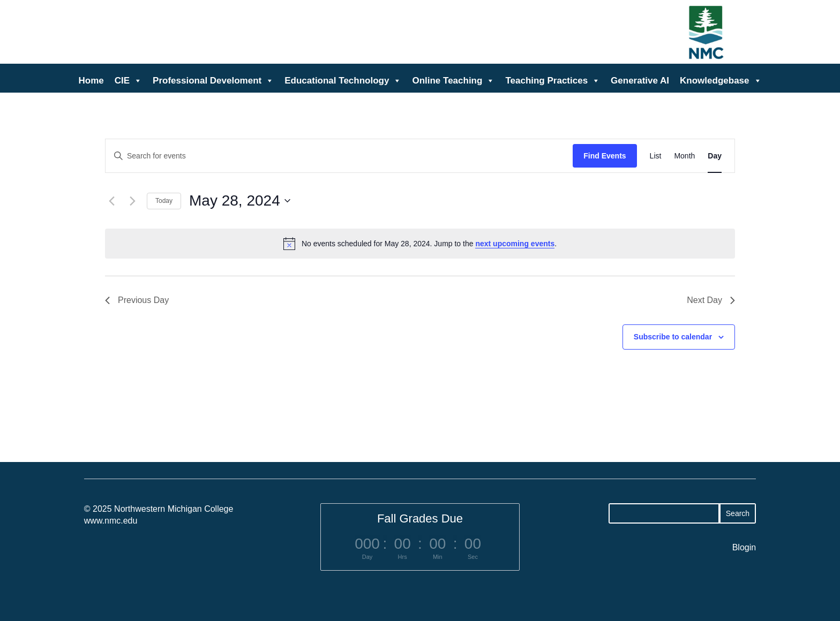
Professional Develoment (213, 81)
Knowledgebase (721, 81)
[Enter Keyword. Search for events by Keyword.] (339, 156)
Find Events (605, 156)
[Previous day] (111, 201)
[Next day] (132, 201)
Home (91, 81)
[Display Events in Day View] (715, 156)
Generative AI (640, 81)
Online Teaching (453, 81)
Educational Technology (343, 81)
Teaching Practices (553, 81)
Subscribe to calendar (673, 337)
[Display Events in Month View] (684, 156)
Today (164, 201)
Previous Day (137, 300)
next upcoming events (515, 244)
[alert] (420, 244)
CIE (128, 81)
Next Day (711, 300)
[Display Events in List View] (656, 156)
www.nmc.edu (111, 521)
